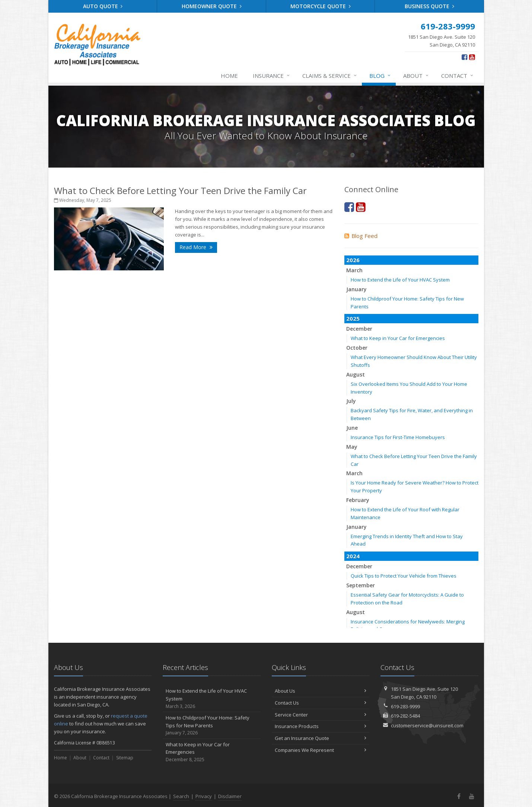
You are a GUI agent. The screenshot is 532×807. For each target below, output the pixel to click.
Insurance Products (321, 726)
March (354, 270)
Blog (380, 76)
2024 (353, 556)
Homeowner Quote (212, 6)
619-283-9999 (405, 706)
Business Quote (429, 6)
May (352, 447)
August (356, 374)
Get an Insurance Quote (321, 738)
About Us (321, 691)
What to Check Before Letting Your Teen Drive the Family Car (180, 190)
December (359, 329)
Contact (458, 76)
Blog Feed (361, 236)
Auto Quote (103, 6)
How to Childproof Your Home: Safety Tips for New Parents (212, 725)
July (351, 401)
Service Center (321, 715)
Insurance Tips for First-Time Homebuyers (398, 437)
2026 (353, 260)
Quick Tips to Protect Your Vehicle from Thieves (404, 576)
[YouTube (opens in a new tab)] (472, 57)
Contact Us (321, 703)
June (352, 428)
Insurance (272, 76)
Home (229, 76)
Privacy (204, 796)
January (356, 289)
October (357, 348)
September (361, 585)
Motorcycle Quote (321, 6)
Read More (196, 247)
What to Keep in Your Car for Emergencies (398, 338)
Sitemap (125, 758)
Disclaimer (230, 796)
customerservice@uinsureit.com (427, 725)
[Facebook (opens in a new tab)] (464, 57)
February (358, 500)
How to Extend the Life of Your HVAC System (400, 280)
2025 (353, 318)
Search (181, 796)
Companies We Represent (321, 750)
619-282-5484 (405, 716)
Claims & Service (330, 76)
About (416, 76)
